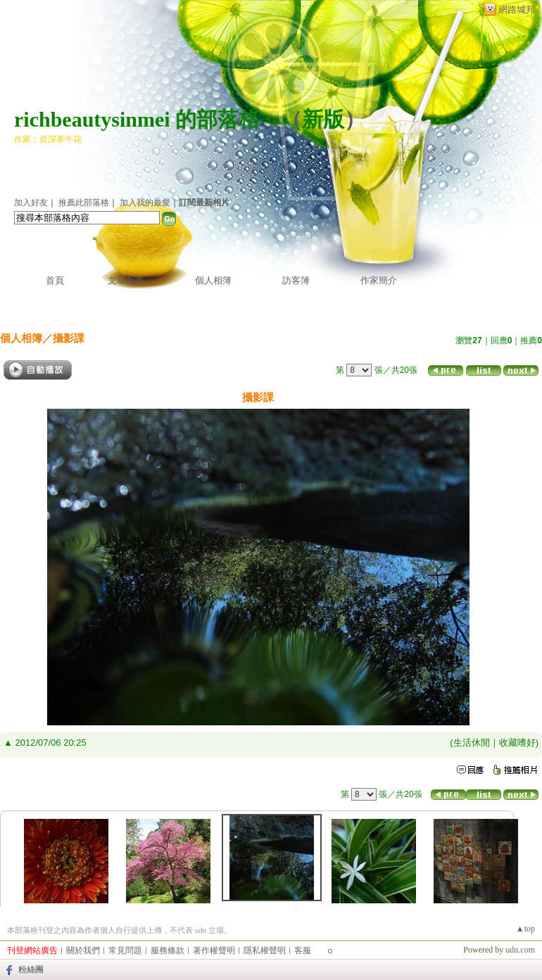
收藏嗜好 (517, 743)
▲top (525, 929)
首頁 (55, 280)
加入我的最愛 (145, 203)
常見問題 (125, 950)
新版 (323, 119)
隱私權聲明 (265, 950)
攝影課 (69, 338)
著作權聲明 (214, 950)
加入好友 (31, 203)
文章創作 (126, 280)
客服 (303, 950)
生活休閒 (472, 743)
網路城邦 (517, 9)
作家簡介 (379, 280)
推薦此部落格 (84, 203)
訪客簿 (296, 280)
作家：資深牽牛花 (48, 139)
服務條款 (168, 950)
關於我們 (83, 950)
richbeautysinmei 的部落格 (137, 119)
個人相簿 (213, 280)
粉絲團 (31, 969)
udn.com (520, 950)
